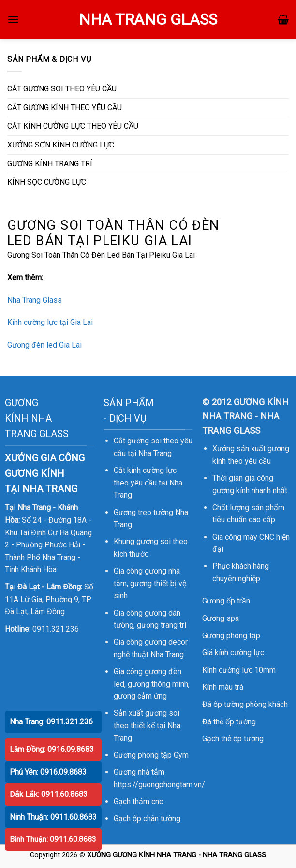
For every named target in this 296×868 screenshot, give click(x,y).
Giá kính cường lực (233, 653)
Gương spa (221, 618)
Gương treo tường (143, 512)
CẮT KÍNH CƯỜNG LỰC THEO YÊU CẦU (73, 126)
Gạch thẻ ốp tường (233, 739)
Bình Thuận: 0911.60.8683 (53, 839)
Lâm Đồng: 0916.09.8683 (52, 749)
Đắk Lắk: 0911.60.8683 (49, 794)
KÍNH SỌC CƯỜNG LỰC (47, 182)
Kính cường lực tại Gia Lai (50, 322)
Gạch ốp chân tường (147, 818)
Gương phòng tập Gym (151, 755)
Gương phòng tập (231, 636)
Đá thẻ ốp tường (229, 722)
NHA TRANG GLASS (148, 19)
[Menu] (13, 19)
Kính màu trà (223, 687)
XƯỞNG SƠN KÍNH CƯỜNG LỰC (61, 145)
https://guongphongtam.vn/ (159, 785)
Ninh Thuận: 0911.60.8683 (53, 817)
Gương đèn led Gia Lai (44, 345)
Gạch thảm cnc (138, 802)
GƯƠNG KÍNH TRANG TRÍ (50, 164)
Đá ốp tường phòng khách (245, 704)
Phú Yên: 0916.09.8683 (48, 772)
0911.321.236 (56, 629)
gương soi (154, 541)
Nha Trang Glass (35, 300)
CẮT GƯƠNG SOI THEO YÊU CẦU (62, 89)
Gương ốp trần (226, 601)
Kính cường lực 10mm (239, 670)
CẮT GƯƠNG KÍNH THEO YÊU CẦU (65, 108)
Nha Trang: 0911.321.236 (51, 722)
